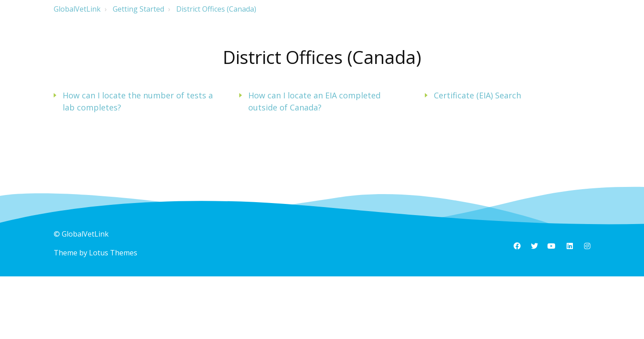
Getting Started (138, 9)
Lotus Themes (113, 253)
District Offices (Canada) (216, 9)
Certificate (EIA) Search (477, 95)
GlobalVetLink (77, 9)
